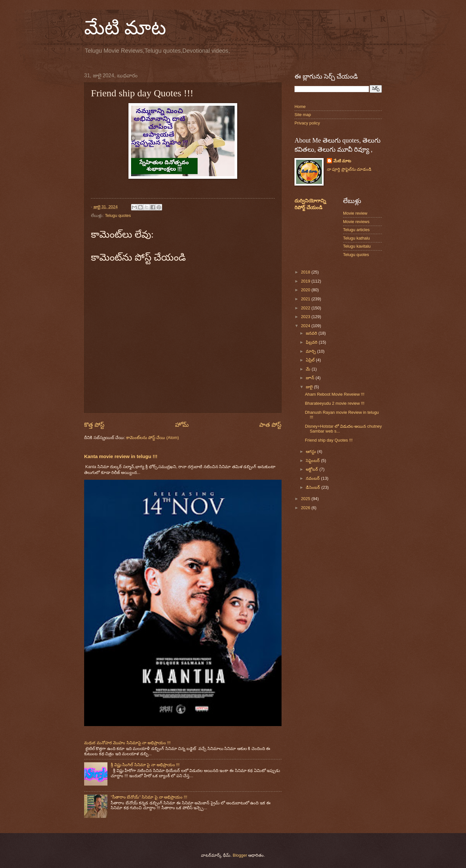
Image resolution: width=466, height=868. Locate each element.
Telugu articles (356, 230)
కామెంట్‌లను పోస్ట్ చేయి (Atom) (152, 438)
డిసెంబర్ (314, 487)
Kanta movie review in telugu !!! (121, 456)
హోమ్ (182, 425)
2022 (306, 308)
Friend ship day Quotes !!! (329, 440)
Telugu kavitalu (357, 246)
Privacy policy (307, 123)
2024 (306, 326)
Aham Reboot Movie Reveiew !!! (335, 394)
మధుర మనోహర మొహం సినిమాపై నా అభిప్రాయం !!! (127, 743)
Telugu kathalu (356, 238)
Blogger (240, 855)
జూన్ (311, 378)
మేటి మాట (125, 28)
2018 (306, 272)
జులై (310, 387)
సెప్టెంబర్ (313, 461)
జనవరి (312, 333)
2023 (306, 317)
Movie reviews (356, 222)
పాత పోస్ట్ (270, 425)
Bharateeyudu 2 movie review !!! (335, 403)
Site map (303, 115)
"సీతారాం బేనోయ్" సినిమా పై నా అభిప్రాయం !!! (149, 797)
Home (300, 107)
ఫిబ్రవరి (312, 342)
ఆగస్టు (311, 451)
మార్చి (311, 351)
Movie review (355, 213)
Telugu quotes (118, 215)
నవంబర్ (313, 478)
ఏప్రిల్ (311, 360)
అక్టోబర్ (313, 469)
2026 (306, 508)
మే (309, 369)
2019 (306, 281)
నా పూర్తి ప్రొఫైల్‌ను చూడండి (349, 169)
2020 (306, 290)
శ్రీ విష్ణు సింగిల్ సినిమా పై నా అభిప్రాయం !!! (145, 765)
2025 (306, 499)
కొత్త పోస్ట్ (94, 425)
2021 (306, 299)
